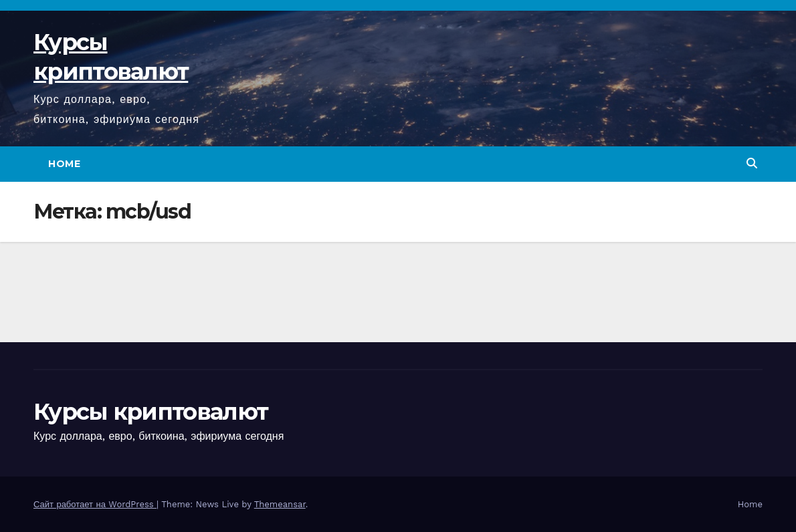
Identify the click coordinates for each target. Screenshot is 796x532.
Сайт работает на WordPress (95, 504)
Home (64, 164)
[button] (752, 163)
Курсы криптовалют (151, 412)
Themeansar (280, 504)
